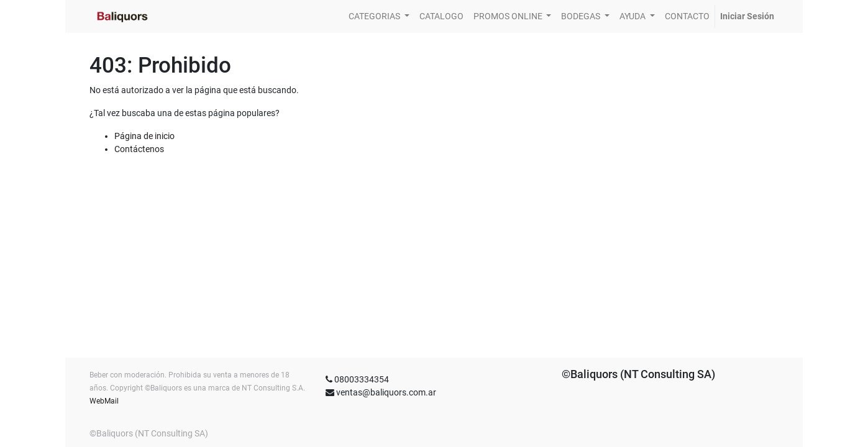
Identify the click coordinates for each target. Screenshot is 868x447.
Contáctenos (139, 149)
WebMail (104, 401)
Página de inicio (144, 136)
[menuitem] (441, 16)
